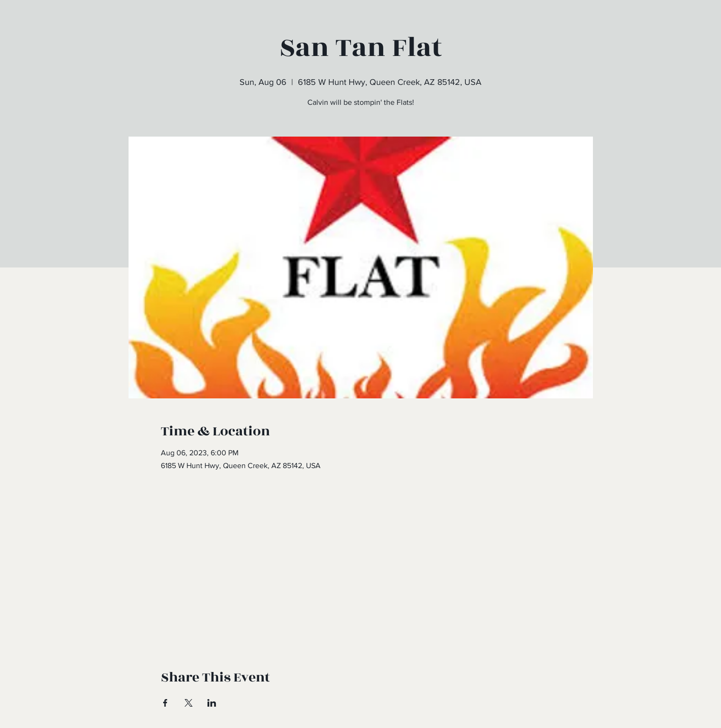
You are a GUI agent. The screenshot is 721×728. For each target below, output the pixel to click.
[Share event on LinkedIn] (212, 703)
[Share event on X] (189, 703)
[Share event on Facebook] (165, 703)
